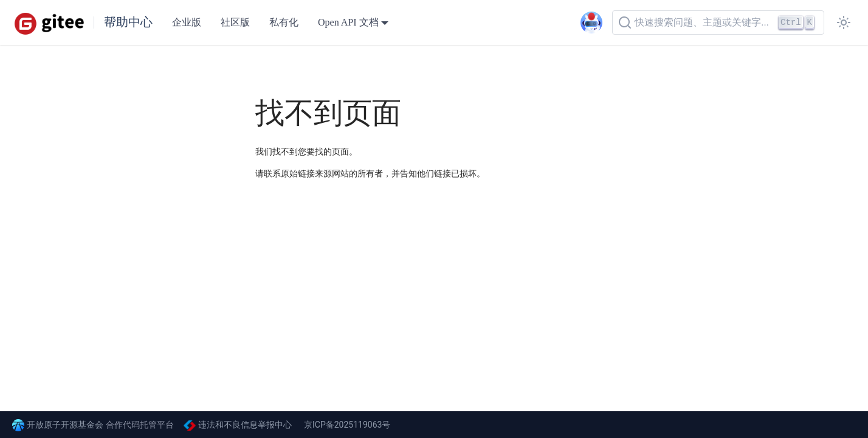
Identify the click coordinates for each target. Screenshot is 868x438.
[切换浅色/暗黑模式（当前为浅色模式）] (844, 23)
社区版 (235, 22)
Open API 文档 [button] (348, 22)
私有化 (284, 22)
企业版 (187, 22)
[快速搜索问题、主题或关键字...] (718, 23)
